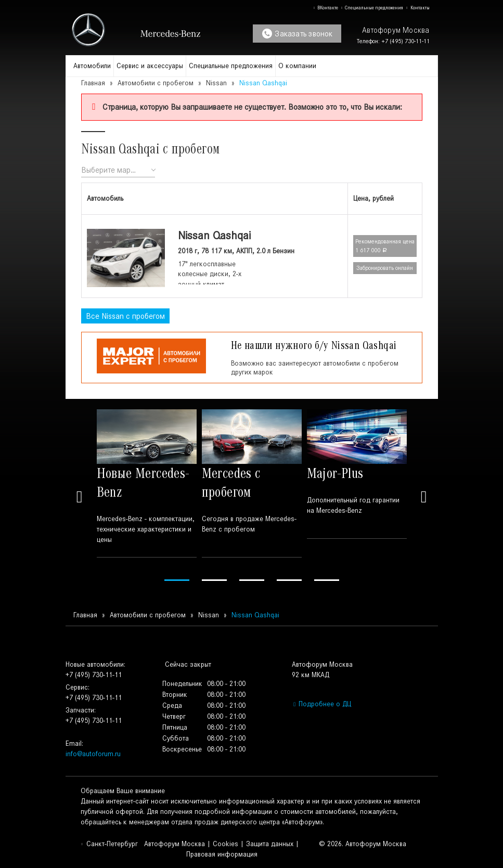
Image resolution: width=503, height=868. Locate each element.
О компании (297, 66)
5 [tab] (327, 580)
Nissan (216, 83)
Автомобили (92, 66)
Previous (80, 496)
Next (424, 496)
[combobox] (118, 170)
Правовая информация (222, 854)
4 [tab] (289, 580)
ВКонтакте (325, 8)
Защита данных (270, 844)
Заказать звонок (297, 34)
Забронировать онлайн (385, 268)
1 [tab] (177, 580)
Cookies (225, 844)
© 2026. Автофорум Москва (363, 844)
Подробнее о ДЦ (321, 704)
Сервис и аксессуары (150, 66)
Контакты (417, 8)
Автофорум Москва (175, 844)
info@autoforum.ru (93, 754)
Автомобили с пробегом (156, 83)
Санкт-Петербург (109, 844)
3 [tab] (252, 580)
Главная (93, 83)
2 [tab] (214, 580)
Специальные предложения (372, 8)
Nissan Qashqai (214, 236)
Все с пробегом (125, 316)
